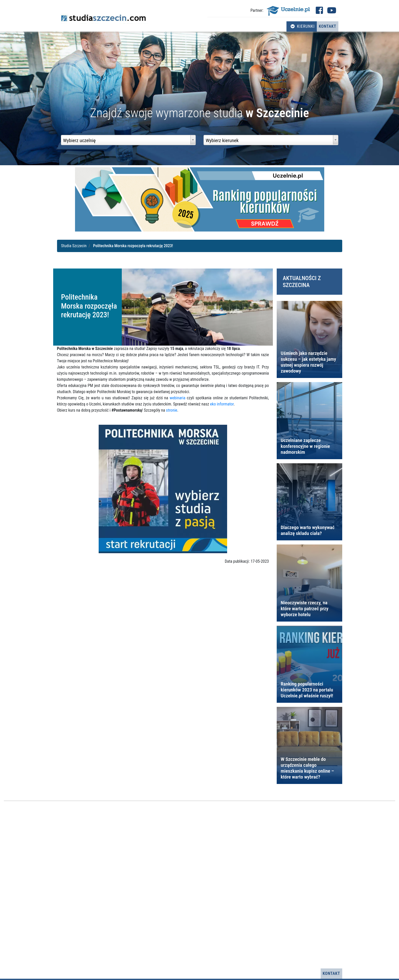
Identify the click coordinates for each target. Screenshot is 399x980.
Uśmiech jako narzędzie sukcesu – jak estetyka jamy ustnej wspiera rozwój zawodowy (309, 362)
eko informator (222, 404)
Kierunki (303, 26)
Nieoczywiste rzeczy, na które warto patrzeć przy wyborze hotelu (305, 609)
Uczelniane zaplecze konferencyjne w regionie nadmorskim (305, 446)
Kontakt (328, 26)
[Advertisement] (200, 885)
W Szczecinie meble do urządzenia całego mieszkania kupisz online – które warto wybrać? (308, 768)
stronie (172, 410)
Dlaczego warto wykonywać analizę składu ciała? (308, 530)
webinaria (177, 398)
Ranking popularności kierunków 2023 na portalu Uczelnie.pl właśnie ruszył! (307, 690)
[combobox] (128, 140)
